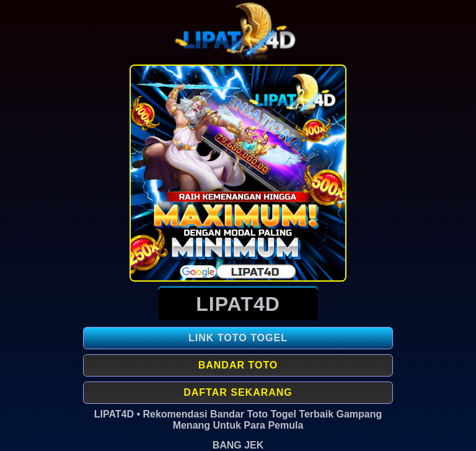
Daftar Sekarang (238, 392)
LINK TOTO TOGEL (238, 338)
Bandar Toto (238, 365)
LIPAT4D (238, 304)
